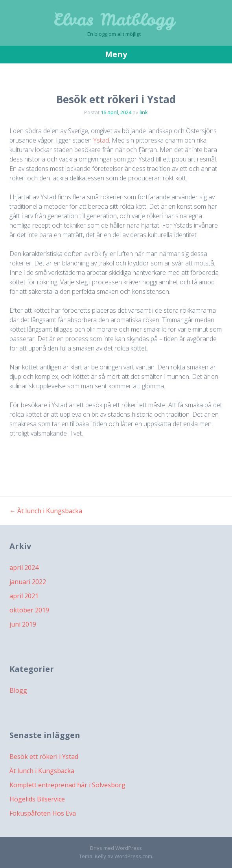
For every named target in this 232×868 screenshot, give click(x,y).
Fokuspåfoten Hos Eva (43, 813)
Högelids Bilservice (37, 799)
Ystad (101, 140)
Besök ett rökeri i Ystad (44, 757)
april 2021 (24, 596)
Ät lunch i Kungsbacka (46, 511)
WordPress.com (133, 856)
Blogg (18, 690)
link (144, 112)
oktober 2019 (29, 610)
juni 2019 (23, 624)
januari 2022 (28, 582)
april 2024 (24, 568)
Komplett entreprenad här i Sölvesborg (67, 785)
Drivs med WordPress (116, 848)
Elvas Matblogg (114, 20)
